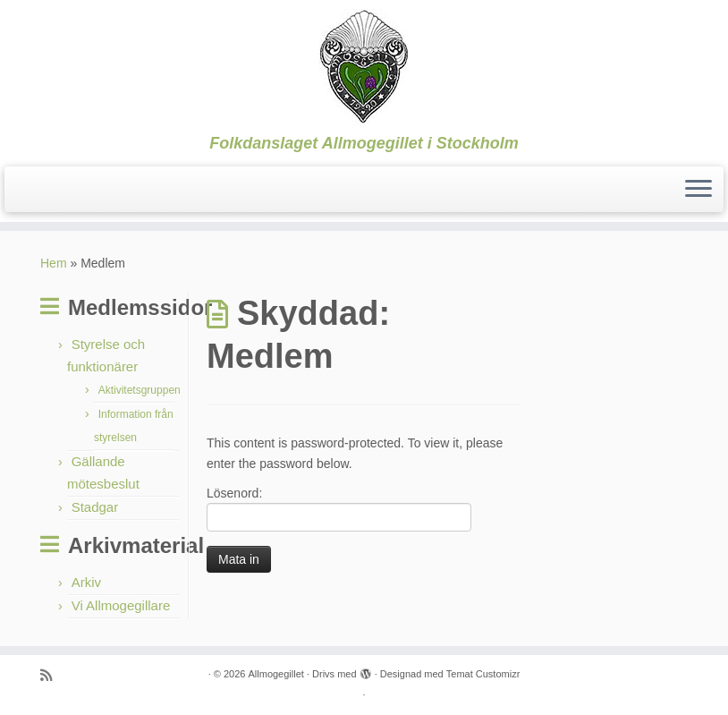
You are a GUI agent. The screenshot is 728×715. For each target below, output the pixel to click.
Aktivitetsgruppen (140, 390)
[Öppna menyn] (698, 190)
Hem (54, 263)
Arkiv (86, 582)
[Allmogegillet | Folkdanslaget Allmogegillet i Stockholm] (364, 67)
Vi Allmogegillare (121, 605)
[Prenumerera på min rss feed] (52, 675)
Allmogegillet (276, 674)
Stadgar (95, 507)
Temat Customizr (483, 674)
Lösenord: (339, 509)
